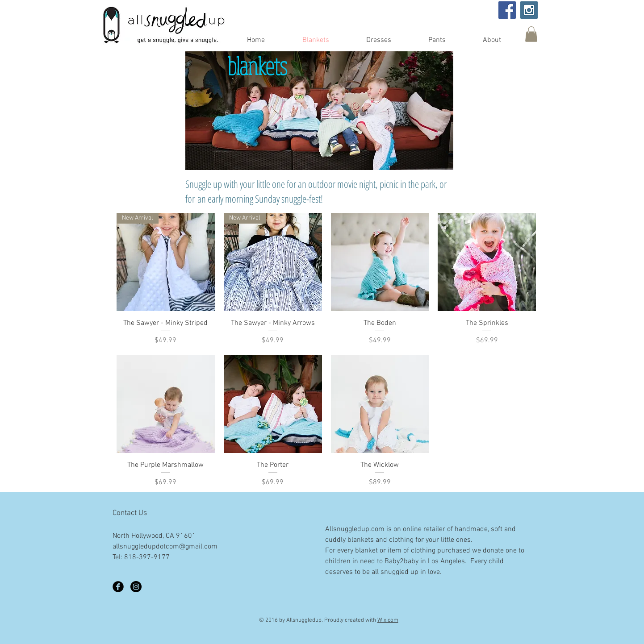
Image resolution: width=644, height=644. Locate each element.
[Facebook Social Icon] (507, 10)
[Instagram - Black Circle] (136, 587)
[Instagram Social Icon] (529, 10)
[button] (531, 34)
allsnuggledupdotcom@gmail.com (165, 547)
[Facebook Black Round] (118, 587)
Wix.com (388, 620)
